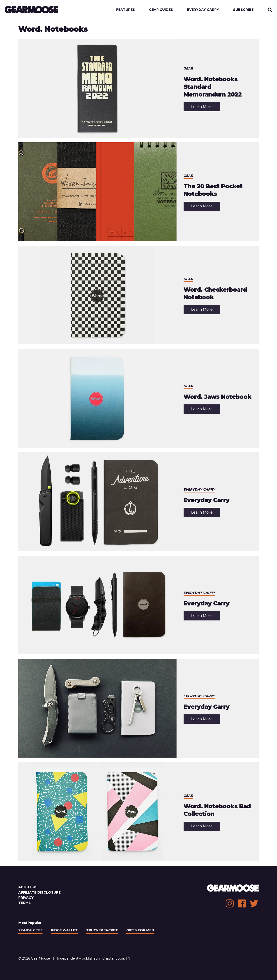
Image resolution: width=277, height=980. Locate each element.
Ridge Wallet (64, 930)
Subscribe (243, 10)
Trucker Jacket (102, 930)
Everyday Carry (203, 10)
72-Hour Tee (30, 930)
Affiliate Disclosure (39, 892)
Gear (188, 68)
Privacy (26, 898)
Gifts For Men (140, 930)
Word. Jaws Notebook (217, 397)
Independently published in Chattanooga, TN (94, 958)
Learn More (206, 108)
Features (126, 10)
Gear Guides (161, 10)
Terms (25, 903)
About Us (28, 887)
